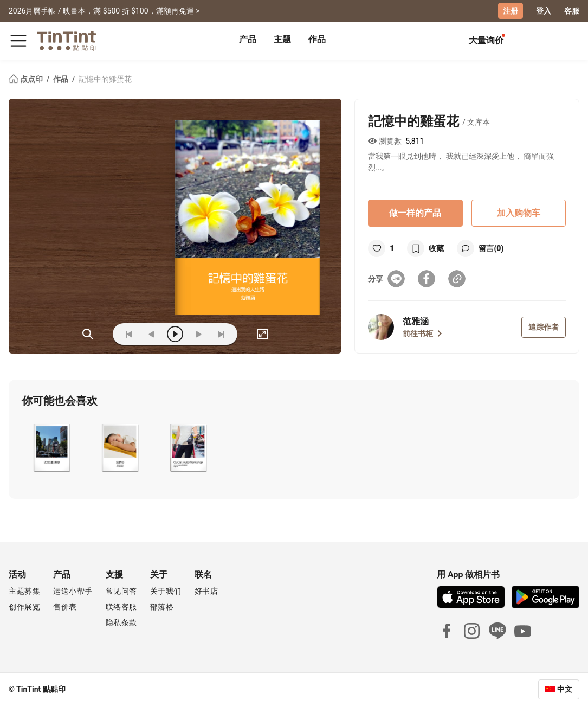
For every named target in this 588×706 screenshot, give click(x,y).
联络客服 (121, 607)
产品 (248, 39)
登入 (544, 11)
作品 (317, 39)
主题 (282, 39)
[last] (221, 334)
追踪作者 (544, 327)
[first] (129, 334)
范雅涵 (416, 321)
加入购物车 (519, 213)
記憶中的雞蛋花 (105, 79)
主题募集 (24, 591)
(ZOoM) (88, 334)
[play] (175, 334)
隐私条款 (121, 622)
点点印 (27, 79)
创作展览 (24, 607)
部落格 (162, 607)
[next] (198, 334)
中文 (565, 689)
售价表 (65, 607)
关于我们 (166, 591)
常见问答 (121, 591)
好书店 (206, 591)
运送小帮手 (73, 591)
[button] (51, 448)
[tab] (248, 41)
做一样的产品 (415, 213)
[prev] (152, 334)
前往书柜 (422, 333)
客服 (572, 11)
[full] (262, 334)
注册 (511, 11)
